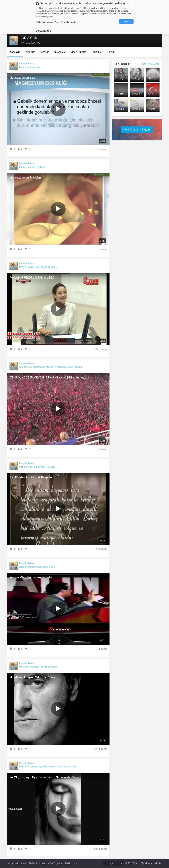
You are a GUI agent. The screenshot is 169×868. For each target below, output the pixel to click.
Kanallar (45, 52)
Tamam (126, 21)
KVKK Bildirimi (55, 863)
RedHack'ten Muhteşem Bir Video (38, 567)
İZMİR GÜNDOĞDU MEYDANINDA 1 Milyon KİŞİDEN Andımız (51, 367)
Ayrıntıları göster (69, 22)
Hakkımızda (71, 863)
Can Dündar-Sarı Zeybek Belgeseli (38, 467)
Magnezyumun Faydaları (33, 167)
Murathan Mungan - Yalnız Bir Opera (39, 667)
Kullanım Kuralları (17, 863)
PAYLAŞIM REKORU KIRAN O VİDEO (39, 267)
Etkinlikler (98, 52)
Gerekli (41, 22)
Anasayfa (16, 52)
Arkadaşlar (60, 52)
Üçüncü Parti (53, 22)
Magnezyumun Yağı (30, 67)
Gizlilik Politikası (37, 863)
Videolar (31, 52)
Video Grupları (79, 52)
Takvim (112, 52)
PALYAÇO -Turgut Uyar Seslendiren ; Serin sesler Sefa (48, 767)
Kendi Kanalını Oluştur (136, 129)
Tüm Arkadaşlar (150, 64)
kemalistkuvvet (28, 64)
